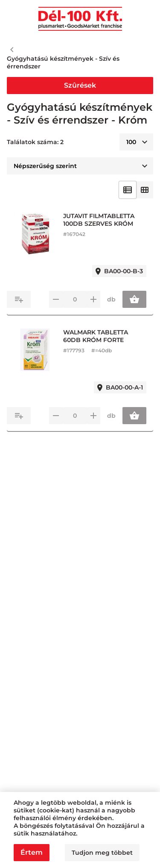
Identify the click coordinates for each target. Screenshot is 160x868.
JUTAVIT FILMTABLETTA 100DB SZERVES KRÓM (99, 220)
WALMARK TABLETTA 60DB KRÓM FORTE (96, 336)
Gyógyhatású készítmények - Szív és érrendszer (63, 62)
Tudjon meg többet (102, 853)
